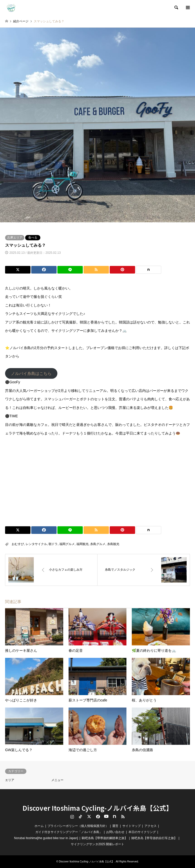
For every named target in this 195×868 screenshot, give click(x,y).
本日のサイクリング (142, 832)
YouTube (106, 817)
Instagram (72, 817)
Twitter (89, 817)
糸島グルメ (98, 544)
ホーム (39, 826)
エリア (10, 780)
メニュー (57, 780)
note (115, 817)
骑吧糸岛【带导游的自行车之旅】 (154, 838)
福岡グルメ (67, 544)
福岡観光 (83, 544)
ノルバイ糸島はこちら (31, 373)
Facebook (97, 817)
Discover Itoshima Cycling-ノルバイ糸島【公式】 (98, 808)
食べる (33, 238)
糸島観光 (113, 544)
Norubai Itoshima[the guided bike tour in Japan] (46, 838)
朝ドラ (53, 544)
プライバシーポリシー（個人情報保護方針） (78, 826)
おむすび (18, 544)
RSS (123, 817)
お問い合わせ (115, 832)
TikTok (80, 817)
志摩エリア (15, 238)
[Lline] (70, 270)
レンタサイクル (36, 544)
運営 (115, 826)
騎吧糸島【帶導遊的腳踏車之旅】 (105, 838)
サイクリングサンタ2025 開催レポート (97, 844)
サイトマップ (132, 826)
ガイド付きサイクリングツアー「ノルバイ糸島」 (69, 832)
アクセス (151, 826)
